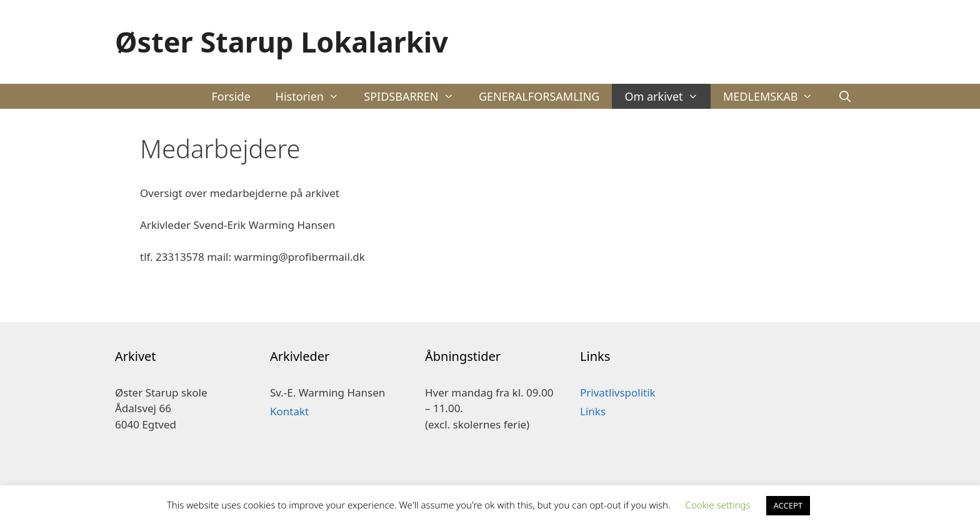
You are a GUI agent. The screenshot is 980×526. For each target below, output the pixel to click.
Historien (314, 96)
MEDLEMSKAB (774, 96)
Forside (231, 96)
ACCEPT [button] (788, 505)
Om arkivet (667, 96)
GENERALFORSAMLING (539, 96)
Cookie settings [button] (718, 505)
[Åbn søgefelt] (845, 96)
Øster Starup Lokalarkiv (282, 42)
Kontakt (289, 411)
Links (593, 411)
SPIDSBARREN (415, 96)
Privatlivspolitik (618, 392)
